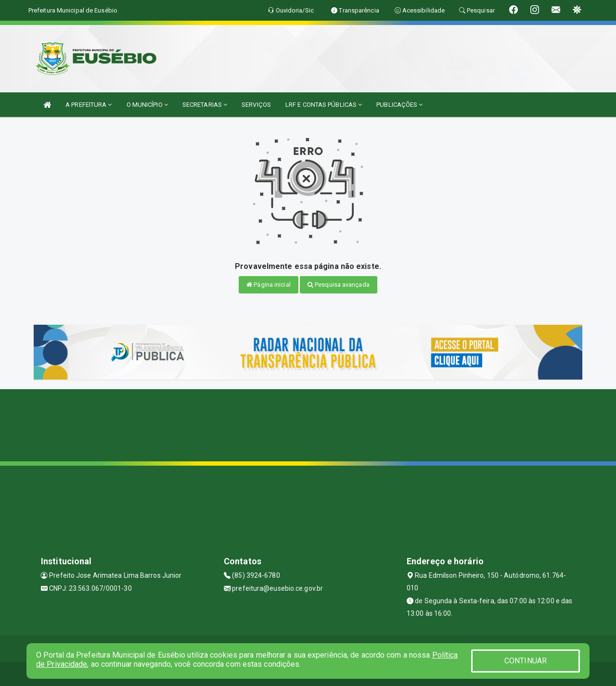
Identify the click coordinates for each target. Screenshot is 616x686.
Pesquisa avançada (339, 285)
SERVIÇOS (256, 105)
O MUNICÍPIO (147, 105)
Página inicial (269, 285)
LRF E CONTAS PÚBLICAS (324, 105)
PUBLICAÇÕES (399, 105)
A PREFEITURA (89, 105)
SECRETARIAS (205, 105)
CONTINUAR (526, 661)
